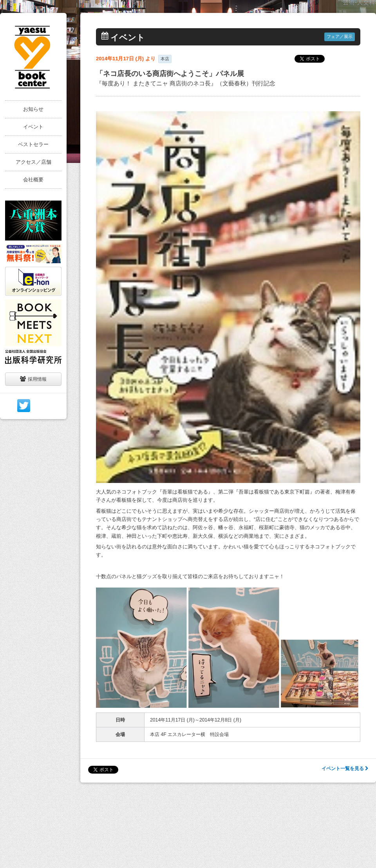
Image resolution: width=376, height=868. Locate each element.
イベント (33, 127)
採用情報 (33, 379)
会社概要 (33, 180)
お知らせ (33, 109)
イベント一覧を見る (345, 769)
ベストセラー (33, 144)
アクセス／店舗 (33, 162)
